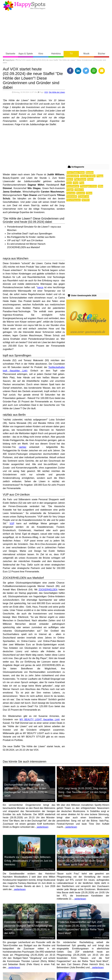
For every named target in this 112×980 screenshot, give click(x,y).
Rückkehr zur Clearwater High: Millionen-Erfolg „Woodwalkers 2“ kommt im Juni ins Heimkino (28, 861)
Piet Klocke (80, 179)
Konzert (81, 193)
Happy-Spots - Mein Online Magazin (24, 6)
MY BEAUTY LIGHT (31, 720)
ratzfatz (23, 447)
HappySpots (9, 60)
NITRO (86, 200)
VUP (12, 523)
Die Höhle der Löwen (57, 92)
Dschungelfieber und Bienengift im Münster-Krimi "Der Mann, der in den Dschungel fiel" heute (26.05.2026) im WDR (26, 790)
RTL (96, 800)
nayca (40, 287)
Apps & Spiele (26, 54)
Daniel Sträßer (88, 176)
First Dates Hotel (76, 172)
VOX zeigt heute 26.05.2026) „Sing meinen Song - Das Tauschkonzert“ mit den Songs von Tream (83, 792)
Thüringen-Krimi (89, 186)
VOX (46, 92)
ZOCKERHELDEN (48, 590)
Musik (86, 54)
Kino (41, 54)
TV (71, 54)
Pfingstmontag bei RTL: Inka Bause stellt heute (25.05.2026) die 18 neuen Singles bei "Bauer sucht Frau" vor (81, 861)
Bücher (102, 54)
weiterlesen (42, 827)
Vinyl (76, 183)
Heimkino (56, 54)
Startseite (10, 54)
